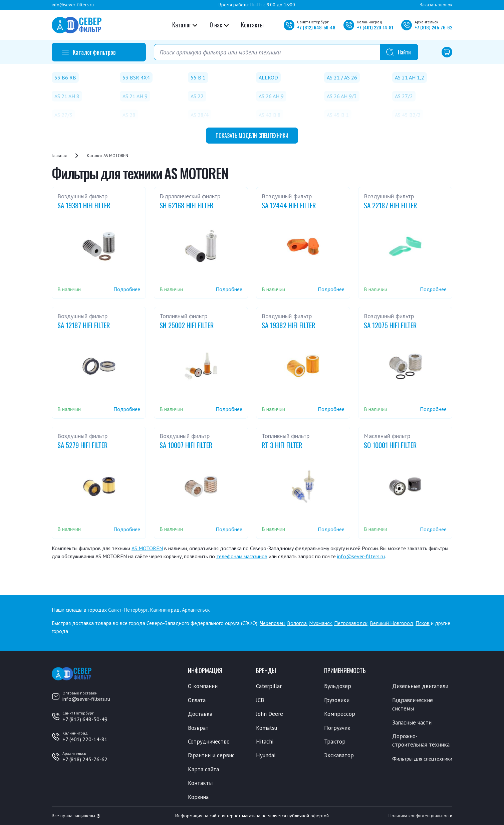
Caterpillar (269, 686)
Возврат (198, 728)
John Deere (270, 714)
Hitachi (265, 742)
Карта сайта (203, 769)
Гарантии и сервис (211, 756)
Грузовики (337, 700)
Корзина (198, 797)
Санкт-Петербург (128, 610)
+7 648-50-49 (316, 27)
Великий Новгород (392, 623)
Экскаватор (339, 756)
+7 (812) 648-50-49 (85, 719)
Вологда (297, 623)
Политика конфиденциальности (420, 816)
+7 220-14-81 (375, 27)
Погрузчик (337, 728)
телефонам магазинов (242, 556)
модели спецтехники (252, 136)
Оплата (197, 700)
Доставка (200, 714)
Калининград (165, 610)
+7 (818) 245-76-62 (85, 759)
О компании (203, 686)
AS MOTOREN (147, 548)
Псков (423, 623)
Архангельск (196, 610)
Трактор (335, 742)
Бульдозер (338, 686)
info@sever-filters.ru (73, 5)
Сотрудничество (209, 742)
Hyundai (266, 756)
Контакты (252, 25)
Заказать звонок (436, 5)
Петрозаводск (351, 623)
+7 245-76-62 (433, 27)
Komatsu (267, 728)
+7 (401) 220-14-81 (85, 739)
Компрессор (340, 714)
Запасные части (412, 723)
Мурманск (320, 623)
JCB (260, 700)
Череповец (272, 623)
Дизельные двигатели (420, 686)
